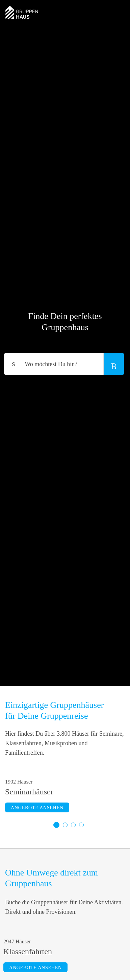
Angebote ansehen (37, 808)
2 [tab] (65, 825)
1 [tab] (56, 825)
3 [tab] (73, 825)
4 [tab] (81, 825)
